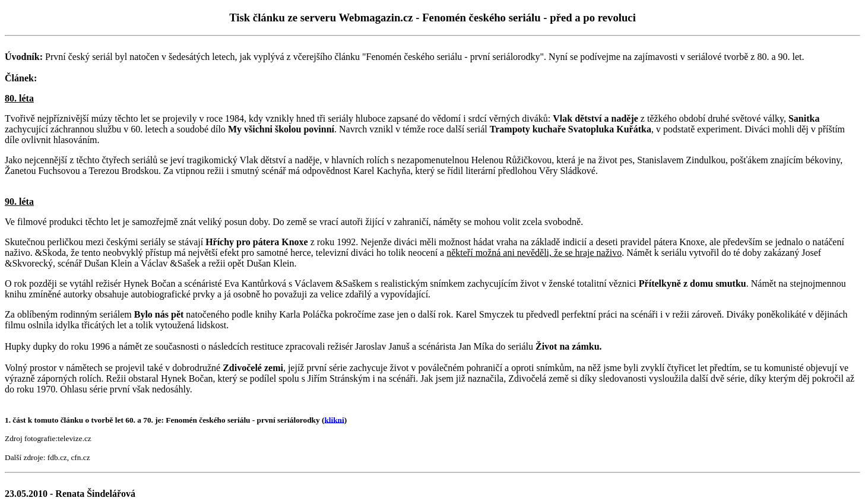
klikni (334, 419)
